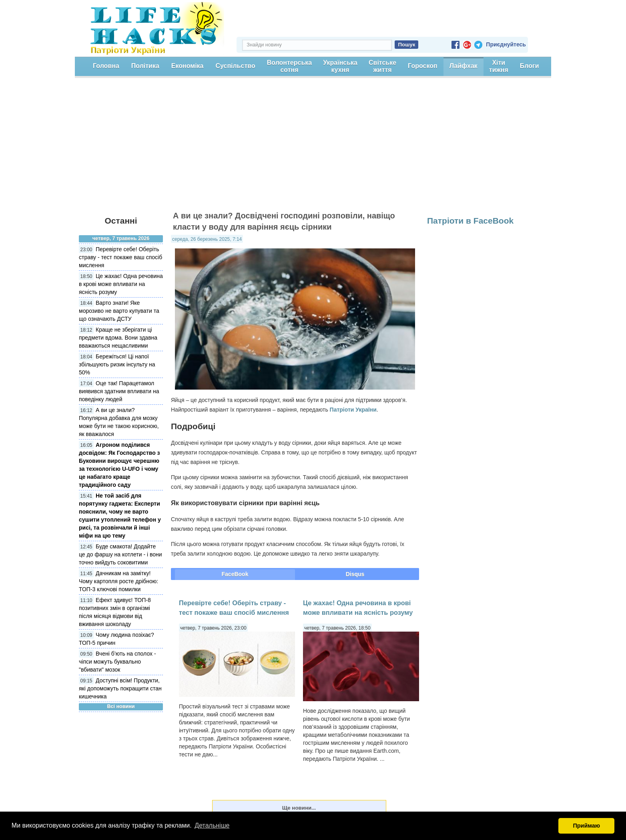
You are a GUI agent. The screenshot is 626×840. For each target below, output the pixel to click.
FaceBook (235, 574)
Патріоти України (353, 410)
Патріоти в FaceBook (470, 221)
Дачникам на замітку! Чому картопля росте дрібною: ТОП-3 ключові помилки (118, 581)
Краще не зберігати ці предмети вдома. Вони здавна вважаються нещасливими (118, 338)
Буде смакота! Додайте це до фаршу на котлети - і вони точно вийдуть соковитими (120, 554)
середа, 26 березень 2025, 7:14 (207, 239)
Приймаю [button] (586, 826)
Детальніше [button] (212, 825)
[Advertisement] (313, 148)
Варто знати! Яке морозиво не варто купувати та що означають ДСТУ (119, 311)
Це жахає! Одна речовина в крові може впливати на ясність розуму (121, 284)
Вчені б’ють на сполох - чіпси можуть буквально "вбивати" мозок (117, 662)
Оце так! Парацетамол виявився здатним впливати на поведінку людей (119, 391)
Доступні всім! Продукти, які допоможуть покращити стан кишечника (120, 688)
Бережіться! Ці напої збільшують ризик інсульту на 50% (117, 364)
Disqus (355, 574)
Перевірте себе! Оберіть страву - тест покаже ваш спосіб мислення (120, 257)
